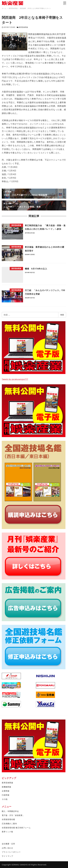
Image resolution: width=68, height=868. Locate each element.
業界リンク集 (7, 832)
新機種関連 (6, 787)
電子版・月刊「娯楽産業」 (13, 815)
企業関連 (6, 791)
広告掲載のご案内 (9, 824)
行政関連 (6, 795)
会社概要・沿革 (8, 844)
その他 (5, 799)
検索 (62, 315)
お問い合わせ (7, 848)
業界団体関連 (23, 27)
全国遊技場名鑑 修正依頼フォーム (16, 828)
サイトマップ (7, 856)
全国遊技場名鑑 (8, 819)
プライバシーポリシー (11, 852)
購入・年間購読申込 (10, 811)
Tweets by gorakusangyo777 (15, 379)
